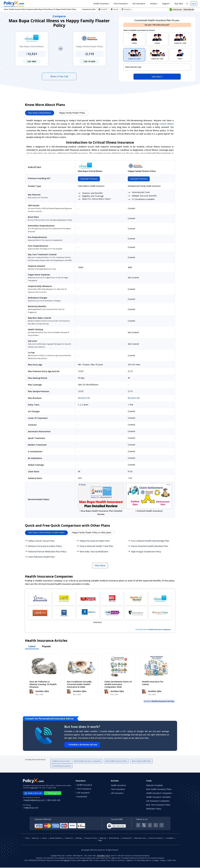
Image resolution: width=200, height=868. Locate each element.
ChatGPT (103, 9)
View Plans (157, 76)
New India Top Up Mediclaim (94, 552)
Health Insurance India (61, 761)
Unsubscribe (127, 838)
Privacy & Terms (91, 838)
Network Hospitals (154, 786)
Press (27, 838)
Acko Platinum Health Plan (42, 557)
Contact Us (69, 838)
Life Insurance (139, 4)
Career (44, 838)
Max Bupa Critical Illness (40, 113)
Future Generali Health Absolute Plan (150, 546)
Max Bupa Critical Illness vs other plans (46, 533)
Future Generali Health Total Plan (96, 546)
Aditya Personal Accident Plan (95, 541)
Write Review (114, 838)
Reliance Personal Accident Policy (45, 546)
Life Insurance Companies (158, 801)
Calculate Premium (88, 179)
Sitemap (79, 838)
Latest (32, 647)
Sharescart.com (140, 838)
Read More (97, 623)
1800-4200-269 (53, 801)
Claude (114, 9)
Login (100, 841)
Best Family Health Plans (141, 761)
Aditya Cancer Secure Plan (41, 541)
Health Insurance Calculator (158, 797)
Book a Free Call (59, 76)
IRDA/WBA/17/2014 (103, 856)
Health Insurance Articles (163, 702)
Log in (194, 4)
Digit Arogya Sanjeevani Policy (146, 552)
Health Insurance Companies (160, 630)
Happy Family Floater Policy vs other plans (92, 533)
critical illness (167, 124)
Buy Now (178, 4)
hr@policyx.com (31, 808)
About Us (36, 838)
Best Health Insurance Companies (88, 761)
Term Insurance (121, 4)
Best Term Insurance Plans (158, 805)
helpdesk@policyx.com (34, 801)
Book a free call (33, 794)
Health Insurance (102, 4)
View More (100, 566)
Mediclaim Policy (154, 809)
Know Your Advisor (156, 838)
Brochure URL (84, 398)
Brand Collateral (56, 838)
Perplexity (126, 9)
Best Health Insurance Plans (116, 761)
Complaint (170, 838)
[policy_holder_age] (157, 67)
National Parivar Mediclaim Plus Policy (47, 552)
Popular (46, 647)
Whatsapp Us (53, 793)
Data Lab (103, 838)
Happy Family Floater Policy (72, 113)
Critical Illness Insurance (61, 766)
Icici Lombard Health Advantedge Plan (150, 541)
